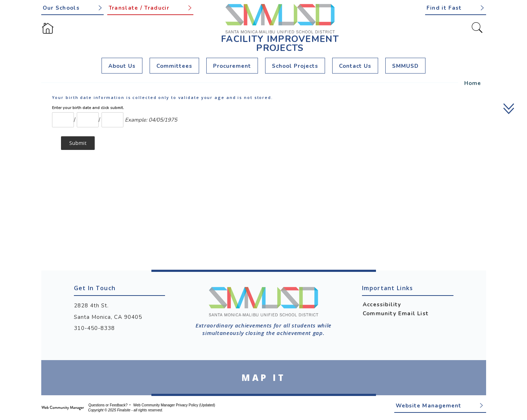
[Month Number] (63, 120)
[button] (456, 8)
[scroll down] (509, 109)
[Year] (112, 120)
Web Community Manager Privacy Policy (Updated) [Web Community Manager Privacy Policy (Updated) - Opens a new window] (174, 405)
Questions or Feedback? (108, 405)
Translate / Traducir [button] (139, 8)
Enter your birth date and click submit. (88, 108)
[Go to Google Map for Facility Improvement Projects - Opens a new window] (264, 378)
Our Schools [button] (61, 8)
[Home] (48, 28)
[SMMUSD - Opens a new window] (405, 66)
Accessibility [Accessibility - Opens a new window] (382, 305)
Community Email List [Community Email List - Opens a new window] (396, 313)
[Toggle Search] (477, 28)
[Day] (88, 120)
